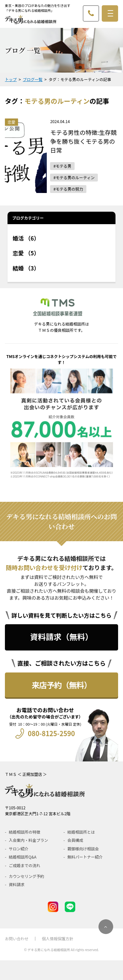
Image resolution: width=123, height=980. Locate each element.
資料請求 (17, 884)
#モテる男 (62, 166)
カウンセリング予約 (26, 876)
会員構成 (75, 840)
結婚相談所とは (81, 832)
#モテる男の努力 (68, 189)
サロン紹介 (19, 849)
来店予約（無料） (61, 685)
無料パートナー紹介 (85, 857)
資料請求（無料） (61, 637)
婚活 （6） (26, 238)
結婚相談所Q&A (23, 857)
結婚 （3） (26, 268)
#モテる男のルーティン (74, 177)
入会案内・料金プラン (28, 840)
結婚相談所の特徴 (25, 832)
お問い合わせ (17, 939)
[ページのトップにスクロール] (106, 927)
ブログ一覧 (33, 79)
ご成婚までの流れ (25, 865)
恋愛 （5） (26, 253)
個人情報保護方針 (58, 939)
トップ (11, 79)
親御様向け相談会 (83, 849)
